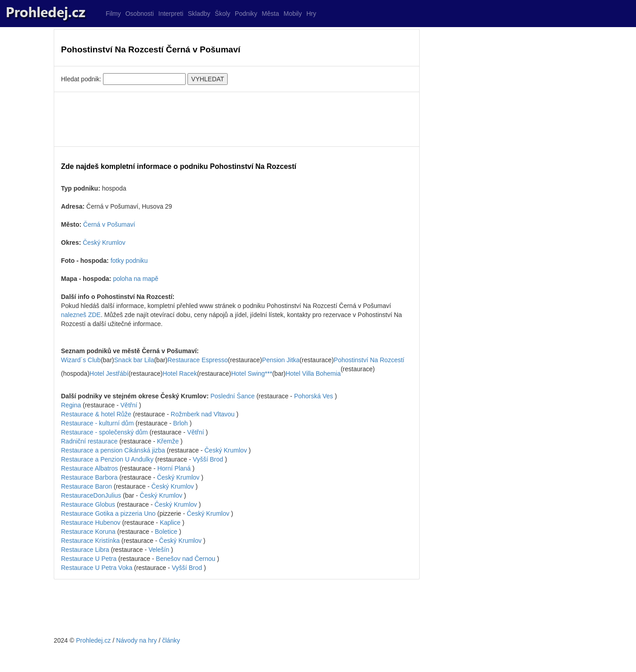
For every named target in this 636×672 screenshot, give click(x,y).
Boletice (166, 532)
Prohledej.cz (93, 640)
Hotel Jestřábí (109, 373)
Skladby (199, 14)
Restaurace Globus (88, 504)
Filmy (113, 14)
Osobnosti (139, 14)
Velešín (159, 550)
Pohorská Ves (313, 396)
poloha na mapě (136, 279)
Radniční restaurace (89, 441)
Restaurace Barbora (89, 477)
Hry (311, 14)
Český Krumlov (104, 243)
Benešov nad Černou (186, 559)
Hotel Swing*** (252, 373)
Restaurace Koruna (88, 532)
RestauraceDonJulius (91, 495)
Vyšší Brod (208, 459)
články (171, 640)
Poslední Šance (233, 396)
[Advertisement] (237, 119)
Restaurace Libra (85, 550)
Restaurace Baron (87, 486)
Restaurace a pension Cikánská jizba (113, 450)
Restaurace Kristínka (90, 541)
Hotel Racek (180, 373)
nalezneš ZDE (81, 315)
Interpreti (171, 14)
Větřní (129, 405)
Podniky (246, 14)
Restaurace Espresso (198, 360)
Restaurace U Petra (89, 559)
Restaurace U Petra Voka (97, 568)
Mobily (293, 14)
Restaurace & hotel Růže (96, 414)
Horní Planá (174, 468)
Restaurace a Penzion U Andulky (107, 459)
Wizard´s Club (81, 360)
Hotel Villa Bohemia (313, 373)
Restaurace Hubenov (91, 523)
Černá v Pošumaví (109, 224)
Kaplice (170, 523)
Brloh (180, 423)
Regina (71, 405)
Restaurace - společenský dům (104, 432)
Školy (223, 14)
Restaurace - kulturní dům (97, 423)
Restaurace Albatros (89, 468)
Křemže (168, 441)
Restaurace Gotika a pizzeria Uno (108, 513)
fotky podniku (129, 261)
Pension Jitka (281, 360)
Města (271, 14)
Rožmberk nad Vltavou (203, 414)
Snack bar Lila (134, 360)
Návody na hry (136, 640)
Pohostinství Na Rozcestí (369, 360)
